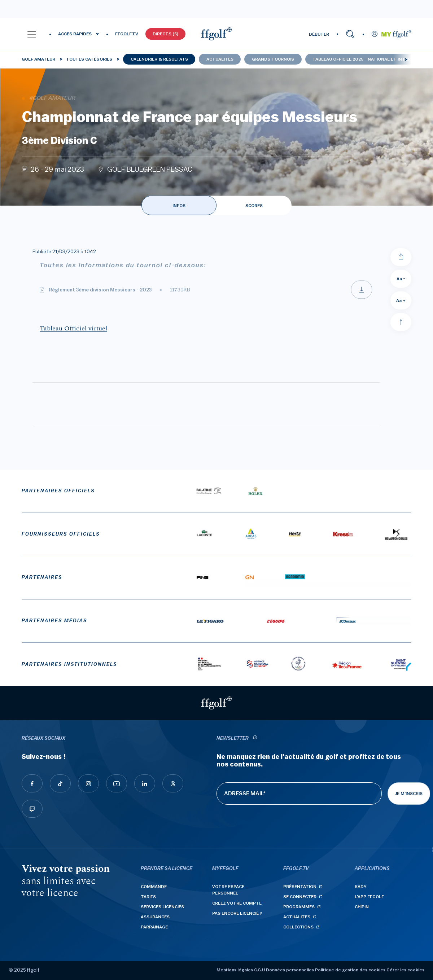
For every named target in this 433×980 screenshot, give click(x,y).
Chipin (362, 907)
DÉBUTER (319, 34)
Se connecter (300, 897)
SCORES (254, 206)
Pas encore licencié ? (237, 913)
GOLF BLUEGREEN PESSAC (150, 170)
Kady (361, 887)
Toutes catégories (89, 59)
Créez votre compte (237, 903)
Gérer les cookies (405, 970)
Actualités (220, 59)
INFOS (179, 206)
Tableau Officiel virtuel (73, 328)
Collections (298, 927)
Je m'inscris (409, 794)
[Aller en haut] (401, 322)
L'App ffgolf (369, 897)
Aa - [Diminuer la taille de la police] (401, 279)
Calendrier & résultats (159, 59)
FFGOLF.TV (127, 34)
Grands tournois (273, 59)
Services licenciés (162, 907)
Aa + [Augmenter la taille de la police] (401, 300)
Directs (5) (165, 34)
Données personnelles (290, 970)
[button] (32, 34)
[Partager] (401, 257)
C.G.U (259, 970)
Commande (154, 887)
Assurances (155, 917)
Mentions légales (235, 970)
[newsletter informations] (255, 739)
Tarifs (148, 897)
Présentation (300, 887)
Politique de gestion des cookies (350, 970)
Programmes (299, 907)
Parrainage (154, 927)
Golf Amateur (38, 59)
